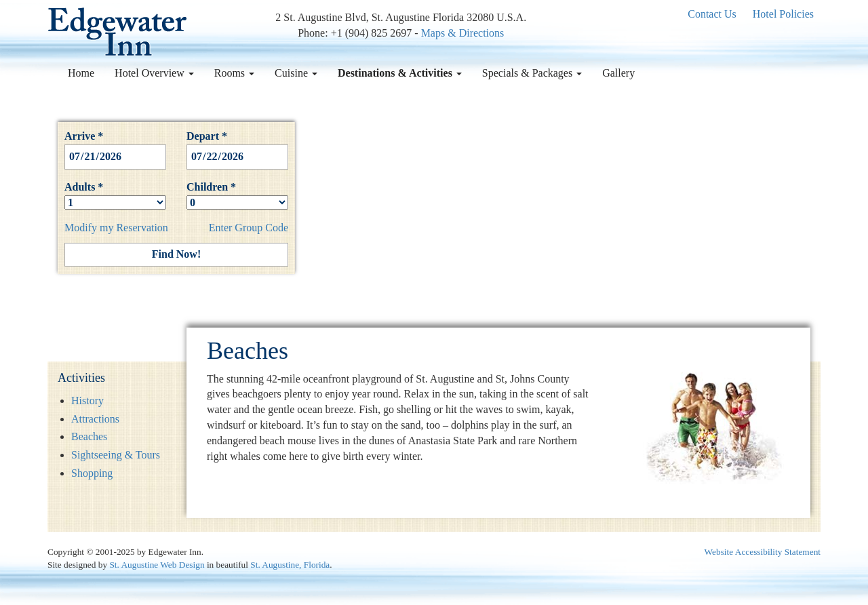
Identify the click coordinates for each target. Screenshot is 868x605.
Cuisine (296, 73)
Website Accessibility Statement (763, 552)
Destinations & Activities (400, 73)
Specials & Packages (532, 73)
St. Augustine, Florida (290, 565)
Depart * (237, 146)
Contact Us (712, 14)
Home (81, 73)
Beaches (89, 436)
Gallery (618, 73)
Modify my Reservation (116, 228)
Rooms (234, 73)
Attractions (95, 419)
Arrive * (115, 146)
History (87, 401)
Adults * (115, 195)
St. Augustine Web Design (157, 565)
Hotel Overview (154, 73)
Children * (237, 195)
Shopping (92, 473)
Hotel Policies (783, 14)
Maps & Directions (463, 33)
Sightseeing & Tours (116, 455)
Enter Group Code (249, 228)
